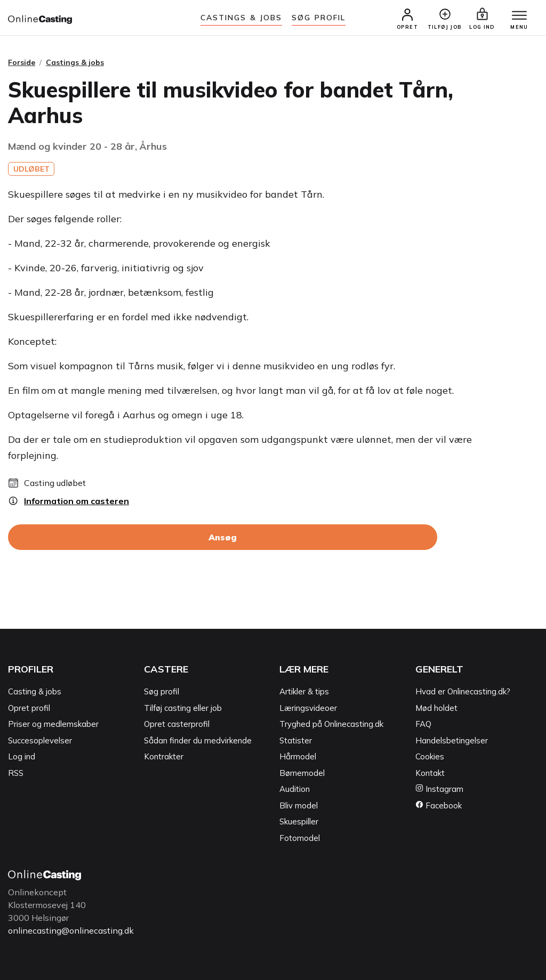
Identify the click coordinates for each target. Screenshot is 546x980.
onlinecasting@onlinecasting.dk (71, 930)
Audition (295, 789)
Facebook (439, 805)
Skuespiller (299, 821)
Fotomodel (300, 838)
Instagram (439, 789)
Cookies (430, 756)
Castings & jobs (242, 18)
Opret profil (29, 708)
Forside (22, 62)
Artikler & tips (304, 691)
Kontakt (430, 773)
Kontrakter (164, 756)
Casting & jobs (35, 691)
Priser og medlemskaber (53, 724)
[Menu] (519, 16)
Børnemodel (302, 773)
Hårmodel (298, 756)
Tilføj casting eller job (183, 708)
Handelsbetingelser (452, 740)
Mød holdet (436, 708)
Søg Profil (319, 18)
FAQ (423, 724)
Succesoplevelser (40, 740)
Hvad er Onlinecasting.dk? (463, 691)
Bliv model (299, 805)
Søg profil (162, 691)
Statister (296, 740)
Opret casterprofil (177, 724)
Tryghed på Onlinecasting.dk (331, 724)
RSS (16, 773)
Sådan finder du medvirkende (198, 740)
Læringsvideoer (308, 708)
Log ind (22, 756)
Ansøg (223, 537)
